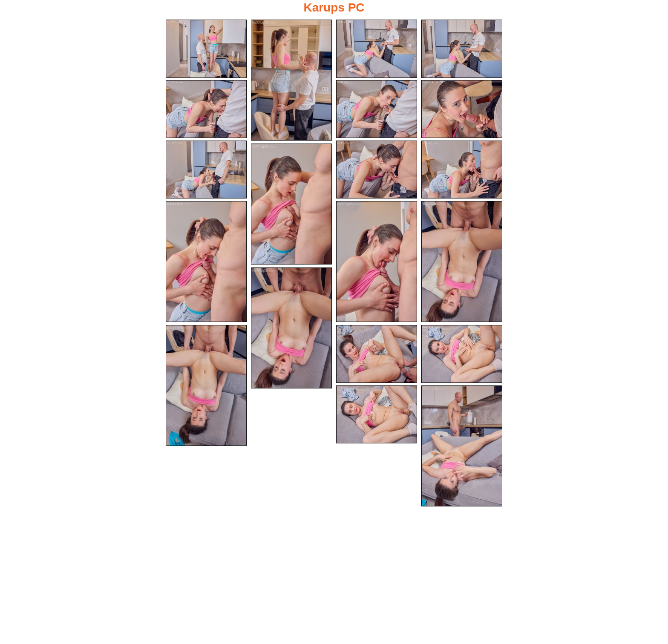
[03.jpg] (377, 49)
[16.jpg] (206, 385)
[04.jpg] (462, 49)
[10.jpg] (462, 170)
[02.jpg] (291, 80)
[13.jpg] (377, 262)
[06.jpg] (377, 109)
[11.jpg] (291, 204)
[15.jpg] (291, 328)
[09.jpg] (377, 170)
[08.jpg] (206, 170)
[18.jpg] (462, 354)
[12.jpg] (206, 262)
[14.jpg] (462, 262)
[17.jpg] (377, 354)
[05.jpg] (206, 109)
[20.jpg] (462, 446)
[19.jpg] (377, 415)
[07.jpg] (462, 109)
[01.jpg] (206, 49)
